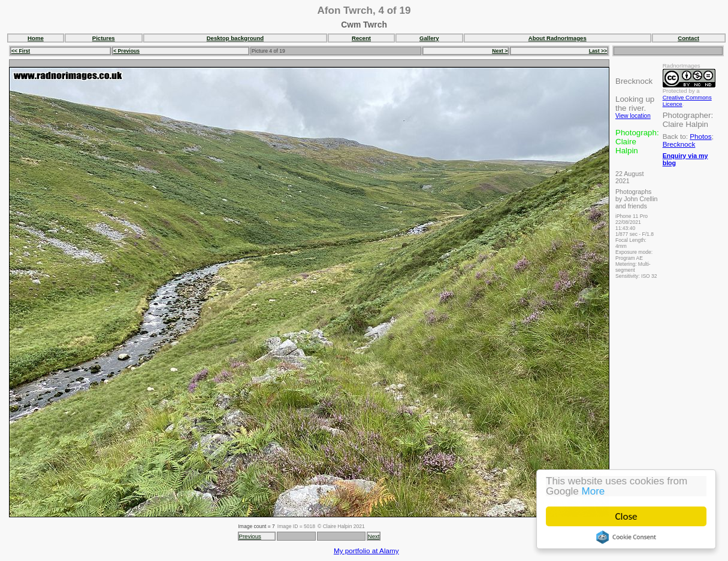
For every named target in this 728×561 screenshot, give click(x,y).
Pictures (104, 38)
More (593, 491)
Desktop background (235, 38)
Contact (688, 38)
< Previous (126, 51)
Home (36, 38)
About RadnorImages (558, 38)
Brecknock (679, 144)
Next (374, 536)
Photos (700, 136)
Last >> (598, 51)
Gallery (429, 38)
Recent (361, 38)
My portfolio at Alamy (366, 551)
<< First (21, 51)
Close (626, 516)
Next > (500, 51)
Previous (250, 536)
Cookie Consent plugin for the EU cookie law (626, 537)
